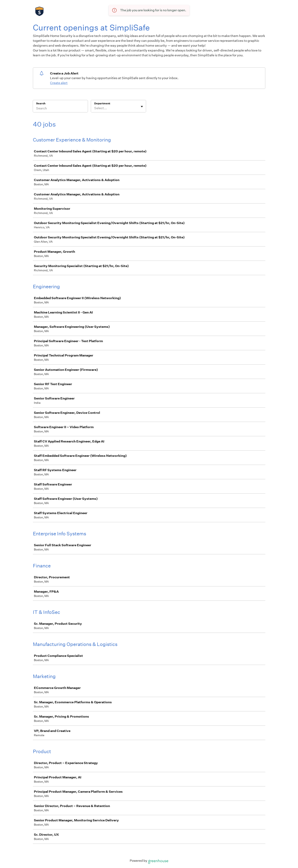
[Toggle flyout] (142, 107)
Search (41, 103)
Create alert (59, 83)
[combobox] (95, 108)
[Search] (60, 109)
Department (102, 103)
